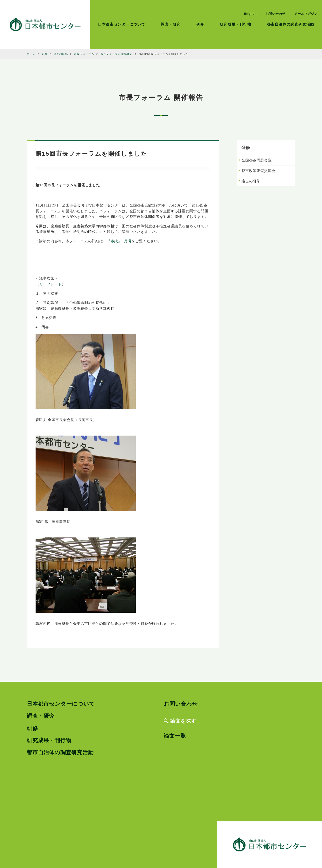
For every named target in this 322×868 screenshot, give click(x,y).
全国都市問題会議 (256, 160)
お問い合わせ (276, 14)
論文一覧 (175, 736)
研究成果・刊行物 (236, 24)
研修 (200, 24)
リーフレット (51, 284)
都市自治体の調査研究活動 (291, 24)
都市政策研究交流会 (258, 171)
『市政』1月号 (119, 241)
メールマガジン (306, 14)
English (250, 14)
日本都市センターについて (122, 24)
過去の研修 (251, 181)
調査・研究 (171, 24)
